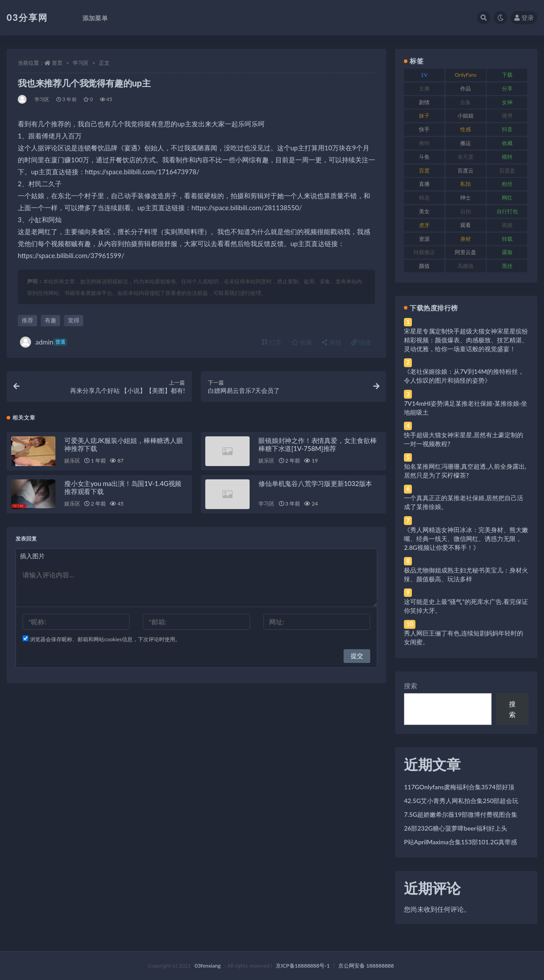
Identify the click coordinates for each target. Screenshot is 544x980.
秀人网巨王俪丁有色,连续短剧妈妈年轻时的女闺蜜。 (464, 637)
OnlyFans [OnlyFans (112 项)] (466, 75)
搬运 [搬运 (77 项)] (466, 143)
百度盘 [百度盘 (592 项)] (507, 171)
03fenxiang (208, 966)
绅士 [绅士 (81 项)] (466, 198)
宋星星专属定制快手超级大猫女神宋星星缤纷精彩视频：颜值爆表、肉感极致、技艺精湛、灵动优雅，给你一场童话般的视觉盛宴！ (466, 340)
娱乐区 (72, 461)
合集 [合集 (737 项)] (466, 102)
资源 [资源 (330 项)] (424, 239)
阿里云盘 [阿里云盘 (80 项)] (466, 252)
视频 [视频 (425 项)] (507, 225)
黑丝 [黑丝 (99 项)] (507, 266)
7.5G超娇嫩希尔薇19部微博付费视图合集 (461, 814)
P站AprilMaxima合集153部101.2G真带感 (460, 842)
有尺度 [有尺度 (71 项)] (466, 157)
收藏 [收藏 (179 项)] (507, 143)
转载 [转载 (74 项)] (507, 239)
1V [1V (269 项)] (424, 75)
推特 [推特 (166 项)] (424, 143)
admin (43, 342)
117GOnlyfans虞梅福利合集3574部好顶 (459, 787)
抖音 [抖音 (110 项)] (507, 129)
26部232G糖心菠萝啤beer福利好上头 (456, 828)
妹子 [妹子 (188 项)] (424, 116)
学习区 (81, 63)
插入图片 (32, 556)
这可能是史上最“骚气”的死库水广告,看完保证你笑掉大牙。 (466, 606)
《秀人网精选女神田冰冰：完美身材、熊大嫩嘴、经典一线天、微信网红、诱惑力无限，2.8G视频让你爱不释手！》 (466, 539)
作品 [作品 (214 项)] (466, 88)
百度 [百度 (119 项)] (424, 171)
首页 (57, 63)
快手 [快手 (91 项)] (424, 129)
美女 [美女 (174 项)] (424, 211)
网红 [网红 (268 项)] (507, 198)
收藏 (302, 342)
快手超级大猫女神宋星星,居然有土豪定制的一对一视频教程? (464, 439)
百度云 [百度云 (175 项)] (466, 171)
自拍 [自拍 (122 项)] (466, 211)
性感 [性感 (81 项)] (466, 129)
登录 (524, 18)
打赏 (272, 342)
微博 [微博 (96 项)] (507, 116)
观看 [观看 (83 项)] (466, 225)
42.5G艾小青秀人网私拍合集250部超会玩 (461, 801)
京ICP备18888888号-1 (303, 966)
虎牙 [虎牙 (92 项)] (424, 225)
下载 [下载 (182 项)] (507, 75)
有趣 (51, 320)
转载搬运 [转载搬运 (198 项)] (424, 252)
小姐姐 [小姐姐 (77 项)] (466, 116)
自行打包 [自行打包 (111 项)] (507, 211)
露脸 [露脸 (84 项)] (507, 252)
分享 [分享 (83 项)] (507, 88)
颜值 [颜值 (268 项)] (424, 266)
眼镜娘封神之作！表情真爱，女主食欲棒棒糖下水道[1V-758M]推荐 (317, 445)
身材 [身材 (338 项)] (466, 239)
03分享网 (27, 17)
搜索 (411, 686)
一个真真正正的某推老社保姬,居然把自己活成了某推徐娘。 (464, 502)
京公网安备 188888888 (366, 966)
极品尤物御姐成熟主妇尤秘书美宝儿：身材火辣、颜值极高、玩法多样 (466, 574)
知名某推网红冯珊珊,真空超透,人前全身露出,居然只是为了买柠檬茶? (465, 471)
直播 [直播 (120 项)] (424, 184)
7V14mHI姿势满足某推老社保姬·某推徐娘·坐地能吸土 (465, 408)
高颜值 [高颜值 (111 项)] (466, 266)
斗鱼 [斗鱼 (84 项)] (424, 157)
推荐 (27, 320)
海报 (332, 342)
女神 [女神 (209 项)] (507, 102)
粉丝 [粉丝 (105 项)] (507, 184)
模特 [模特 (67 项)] (507, 157)
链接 (361, 342)
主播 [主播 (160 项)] (424, 88)
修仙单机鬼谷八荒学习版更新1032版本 (315, 484)
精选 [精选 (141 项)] (424, 198)
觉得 (74, 320)
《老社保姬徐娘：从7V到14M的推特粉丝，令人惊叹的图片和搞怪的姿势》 (464, 376)
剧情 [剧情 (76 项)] (424, 102)
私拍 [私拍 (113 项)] (466, 184)
